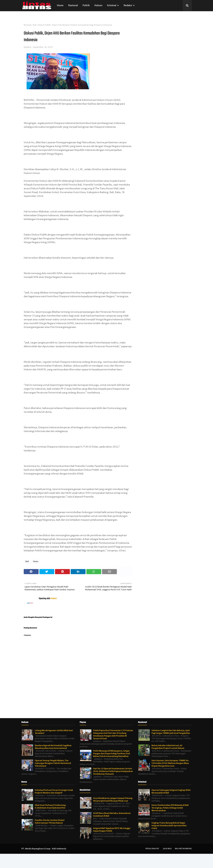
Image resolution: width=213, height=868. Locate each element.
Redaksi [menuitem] (128, 5)
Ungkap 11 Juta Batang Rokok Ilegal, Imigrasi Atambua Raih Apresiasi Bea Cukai (169, 826)
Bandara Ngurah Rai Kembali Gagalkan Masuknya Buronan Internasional (53, 747)
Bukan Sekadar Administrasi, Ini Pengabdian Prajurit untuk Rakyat (168, 747)
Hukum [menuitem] (98, 5)
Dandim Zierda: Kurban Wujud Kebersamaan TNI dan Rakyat (50, 822)
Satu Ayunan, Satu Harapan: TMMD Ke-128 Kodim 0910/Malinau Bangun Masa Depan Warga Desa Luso (170, 763)
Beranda (28, 25)
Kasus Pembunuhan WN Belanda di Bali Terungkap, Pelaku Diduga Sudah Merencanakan (170, 808)
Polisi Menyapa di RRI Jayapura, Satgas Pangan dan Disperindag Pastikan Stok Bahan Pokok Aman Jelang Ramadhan (112, 754)
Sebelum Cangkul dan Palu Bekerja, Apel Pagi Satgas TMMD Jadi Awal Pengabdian (171, 732)
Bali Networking (183, 849)
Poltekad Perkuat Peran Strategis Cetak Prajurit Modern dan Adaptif (54, 791)
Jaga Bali (167, 849)
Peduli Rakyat (152, 849)
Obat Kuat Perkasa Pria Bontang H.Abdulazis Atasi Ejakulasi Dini (50, 807)
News (36, 562)
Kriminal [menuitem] (112, 5)
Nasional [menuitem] (73, 5)
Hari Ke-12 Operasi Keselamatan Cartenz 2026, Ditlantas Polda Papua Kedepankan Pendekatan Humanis (113, 771)
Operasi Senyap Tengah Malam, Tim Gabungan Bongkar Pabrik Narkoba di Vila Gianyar (53, 763)
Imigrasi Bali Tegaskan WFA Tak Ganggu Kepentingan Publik (112, 830)
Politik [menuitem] (86, 5)
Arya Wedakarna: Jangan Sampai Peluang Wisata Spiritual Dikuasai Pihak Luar (113, 800)
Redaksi (27, 47)
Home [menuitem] (60, 5)
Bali (35, 25)
